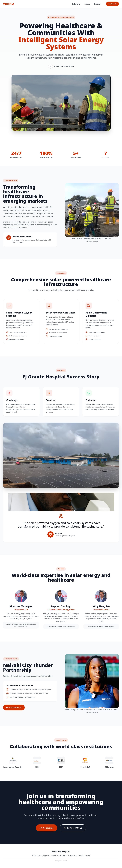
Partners (98, 4)
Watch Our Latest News (61, 66)
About (87, 4)
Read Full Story (14, 708)
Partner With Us (73, 828)
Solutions (76, 4)
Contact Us (112, 4)
